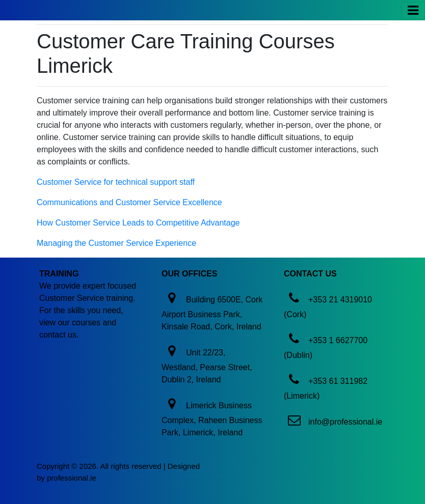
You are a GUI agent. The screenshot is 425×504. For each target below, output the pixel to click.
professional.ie (72, 478)
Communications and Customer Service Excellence (129, 202)
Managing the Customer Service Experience (116, 243)
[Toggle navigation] (413, 10)
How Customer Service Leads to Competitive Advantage (138, 223)
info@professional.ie (345, 422)
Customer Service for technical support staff (116, 182)
